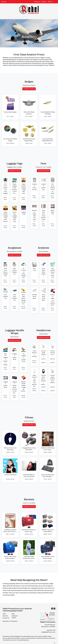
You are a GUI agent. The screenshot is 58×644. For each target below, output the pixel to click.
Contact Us (6, 618)
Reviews (4, 2)
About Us (5, 616)
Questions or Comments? (10, 621)
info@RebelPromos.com (48, 632)
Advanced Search (15, 617)
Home (4, 614)
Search (37, 2)
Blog (13, 614)
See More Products (29, 89)
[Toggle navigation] (2, 17)
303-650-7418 (51, 630)
